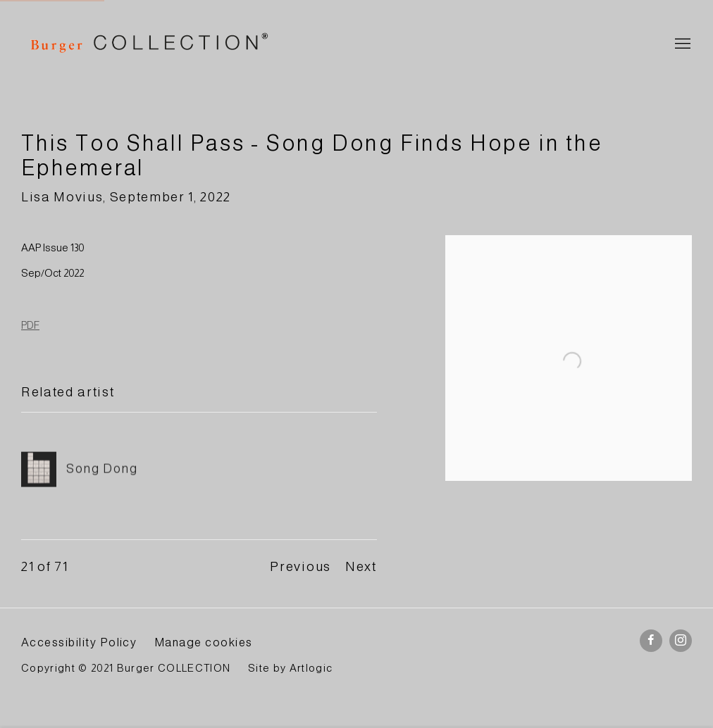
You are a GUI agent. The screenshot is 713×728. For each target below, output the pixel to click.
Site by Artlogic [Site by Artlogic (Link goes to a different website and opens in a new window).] (290, 668)
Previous (300, 566)
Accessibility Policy (79, 642)
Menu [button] (681, 44)
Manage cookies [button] (204, 642)
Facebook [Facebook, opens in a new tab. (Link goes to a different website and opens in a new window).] (651, 641)
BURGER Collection (148, 45)
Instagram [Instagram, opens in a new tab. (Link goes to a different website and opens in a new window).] (681, 641)
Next (361, 566)
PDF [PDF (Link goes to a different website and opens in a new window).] (30, 325)
